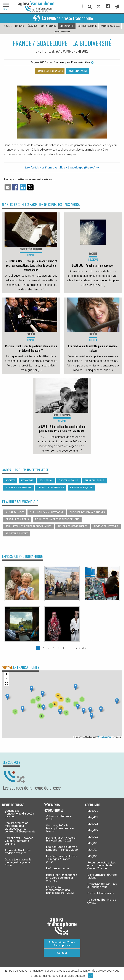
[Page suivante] (69, 648)
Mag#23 (93, 856)
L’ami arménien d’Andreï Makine (102, 876)
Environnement (67, 26)
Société (8, 26)
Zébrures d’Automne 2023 (59, 818)
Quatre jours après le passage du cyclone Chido (18, 862)
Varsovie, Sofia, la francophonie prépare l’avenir (60, 828)
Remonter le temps (106, 526)
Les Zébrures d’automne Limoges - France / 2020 (62, 848)
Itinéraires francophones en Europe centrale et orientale (62, 878)
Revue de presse (13, 805)
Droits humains (48, 26)
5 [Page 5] (59, 648)
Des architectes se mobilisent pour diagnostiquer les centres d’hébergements (20, 827)
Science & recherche (87, 26)
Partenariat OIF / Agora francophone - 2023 (61, 839)
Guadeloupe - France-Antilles (74, 62)
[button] (43, 694)
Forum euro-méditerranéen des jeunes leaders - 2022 (60, 890)
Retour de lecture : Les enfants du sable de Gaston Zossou (102, 865)
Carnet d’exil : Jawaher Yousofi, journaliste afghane (19, 841)
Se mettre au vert (17, 534)
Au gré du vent (15, 512)
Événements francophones (54, 807)
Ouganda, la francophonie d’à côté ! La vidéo (19, 814)
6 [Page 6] (64, 648)
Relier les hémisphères (73, 526)
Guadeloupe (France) (50, 71)
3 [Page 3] (48, 648)
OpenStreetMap (105, 737)
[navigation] (6, 7)
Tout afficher (80, 648)
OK (90, 976)
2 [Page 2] (43, 648)
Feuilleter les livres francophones (28, 526)
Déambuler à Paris (17, 519)
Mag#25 (93, 843)
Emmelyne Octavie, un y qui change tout (102, 885)
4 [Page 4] (53, 648)
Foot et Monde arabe (101, 893)
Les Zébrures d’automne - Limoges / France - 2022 (62, 859)
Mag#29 (93, 817)
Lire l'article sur (62, 167)
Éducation (33, 26)
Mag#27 (93, 830)
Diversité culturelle (110, 26)
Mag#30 (93, 811)
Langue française (62, 31)
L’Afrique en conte (57, 868)
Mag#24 (93, 850)
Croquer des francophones (87, 512)
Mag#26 (93, 837)
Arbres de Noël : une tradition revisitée (18, 852)
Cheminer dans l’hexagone (47, 512)
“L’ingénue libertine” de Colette (102, 901)
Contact (62, 953)
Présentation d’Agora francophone (62, 944)
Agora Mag (93, 805)
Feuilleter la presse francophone (57, 519)
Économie (20, 26)
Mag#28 (93, 824)
